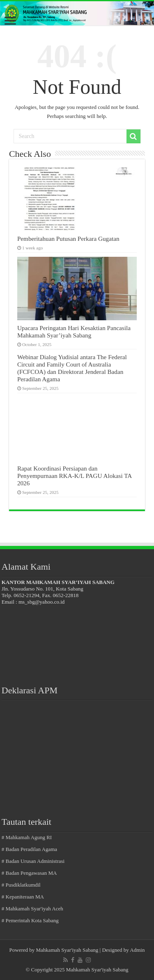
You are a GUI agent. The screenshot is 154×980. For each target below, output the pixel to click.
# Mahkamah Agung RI (27, 837)
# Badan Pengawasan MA (29, 873)
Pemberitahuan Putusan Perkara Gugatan (68, 239)
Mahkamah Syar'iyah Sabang (67, 950)
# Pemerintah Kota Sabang (30, 920)
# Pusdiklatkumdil (21, 885)
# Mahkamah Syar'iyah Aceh (32, 909)
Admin (137, 950)
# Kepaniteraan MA (23, 897)
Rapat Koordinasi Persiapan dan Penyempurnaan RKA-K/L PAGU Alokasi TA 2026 (75, 476)
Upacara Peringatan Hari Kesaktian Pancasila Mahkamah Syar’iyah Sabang (74, 332)
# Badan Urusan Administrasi (33, 861)
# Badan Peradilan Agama (29, 849)
